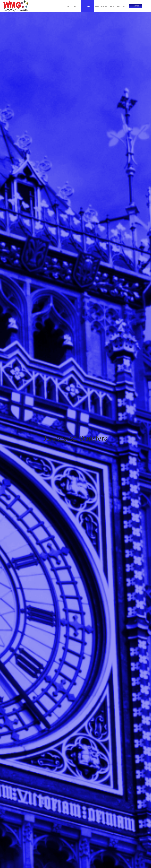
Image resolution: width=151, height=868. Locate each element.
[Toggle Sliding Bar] (146, 6)
